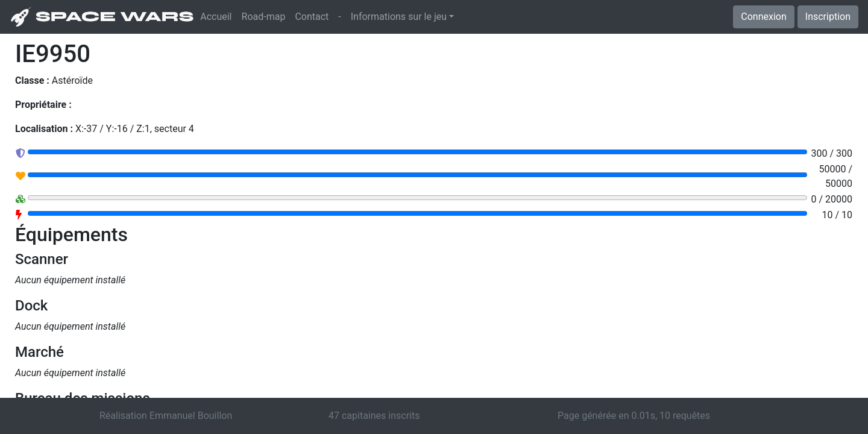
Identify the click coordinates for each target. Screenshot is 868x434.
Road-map (264, 17)
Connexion (763, 17)
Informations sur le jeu (399, 17)
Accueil (218, 16)
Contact (312, 17)
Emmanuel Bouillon (191, 416)
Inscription (828, 17)
